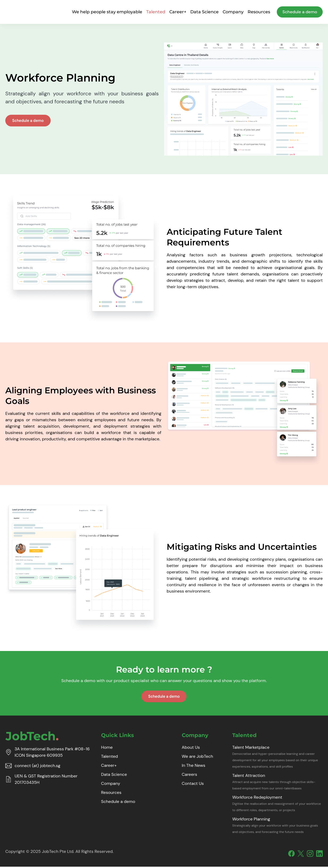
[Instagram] (310, 855)
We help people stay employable (107, 12)
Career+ (178, 12)
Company (233, 12)
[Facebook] (292, 855)
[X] (301, 855)
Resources (259, 12)
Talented (156, 12)
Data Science (204, 12)
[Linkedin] (319, 855)
